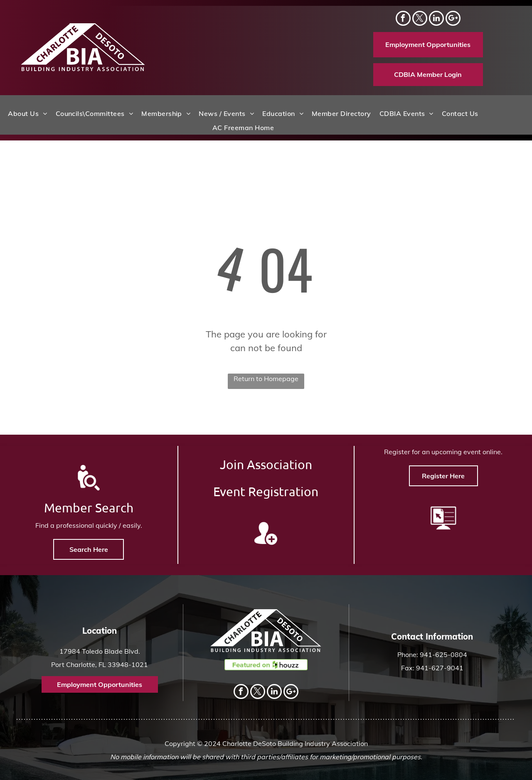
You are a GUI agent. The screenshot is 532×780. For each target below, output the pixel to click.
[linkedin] (436, 19)
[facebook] (403, 19)
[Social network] (453, 19)
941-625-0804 (443, 655)
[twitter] (420, 19)
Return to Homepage (266, 379)
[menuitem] (27, 113)
